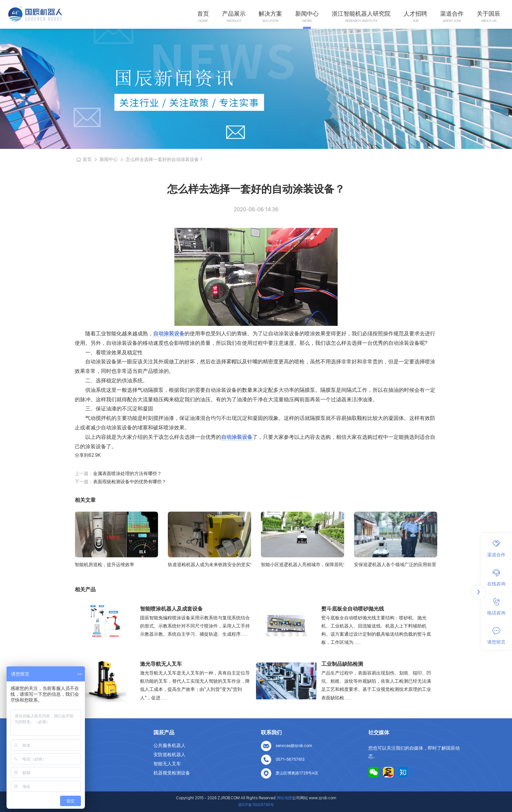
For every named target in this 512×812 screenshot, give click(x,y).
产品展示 (234, 14)
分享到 (82, 455)
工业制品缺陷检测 (342, 664)
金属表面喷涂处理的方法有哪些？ (127, 473)
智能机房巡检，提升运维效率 (104, 565)
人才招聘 (415, 14)
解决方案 (270, 14)
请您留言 (496, 636)
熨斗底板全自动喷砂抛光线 (353, 609)
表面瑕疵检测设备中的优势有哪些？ (130, 482)
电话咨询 (496, 607)
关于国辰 (488, 14)
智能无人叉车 (167, 764)
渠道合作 (452, 14)
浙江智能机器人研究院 (361, 14)
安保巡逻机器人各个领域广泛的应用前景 (395, 565)
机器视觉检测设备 (172, 773)
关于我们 (55, 755)
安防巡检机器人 (169, 755)
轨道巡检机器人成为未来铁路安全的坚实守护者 (209, 565)
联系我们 (55, 773)
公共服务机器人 (169, 745)
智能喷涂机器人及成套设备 (171, 609)
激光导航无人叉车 (161, 664)
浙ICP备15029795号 (256, 805)
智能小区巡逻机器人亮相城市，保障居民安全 (303, 565)
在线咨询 (496, 578)
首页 (203, 14)
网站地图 (55, 782)
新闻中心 (307, 14)
